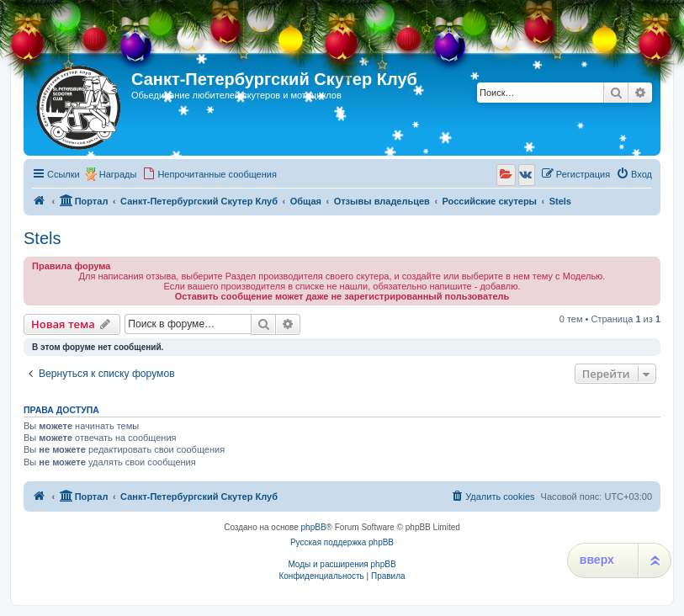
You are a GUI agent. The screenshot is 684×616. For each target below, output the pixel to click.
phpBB (314, 527)
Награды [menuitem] (118, 174)
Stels (42, 238)
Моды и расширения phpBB (342, 564)
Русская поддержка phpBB (342, 542)
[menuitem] (209, 174)
